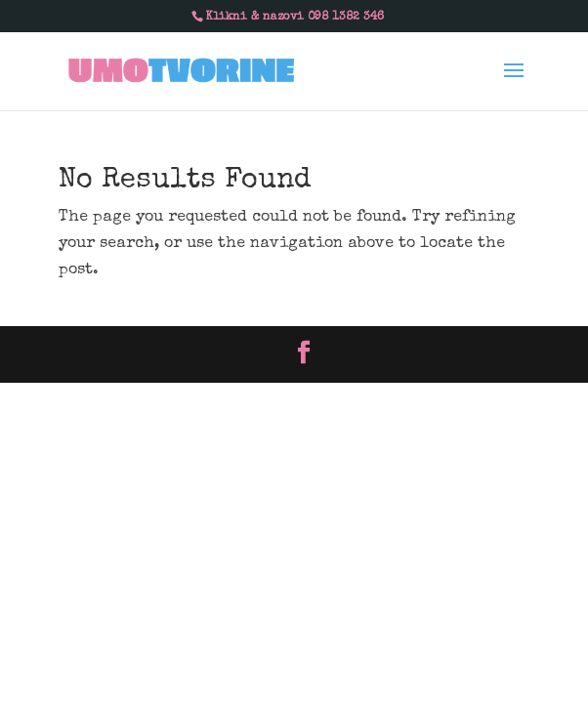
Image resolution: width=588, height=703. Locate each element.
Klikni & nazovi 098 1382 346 (294, 18)
